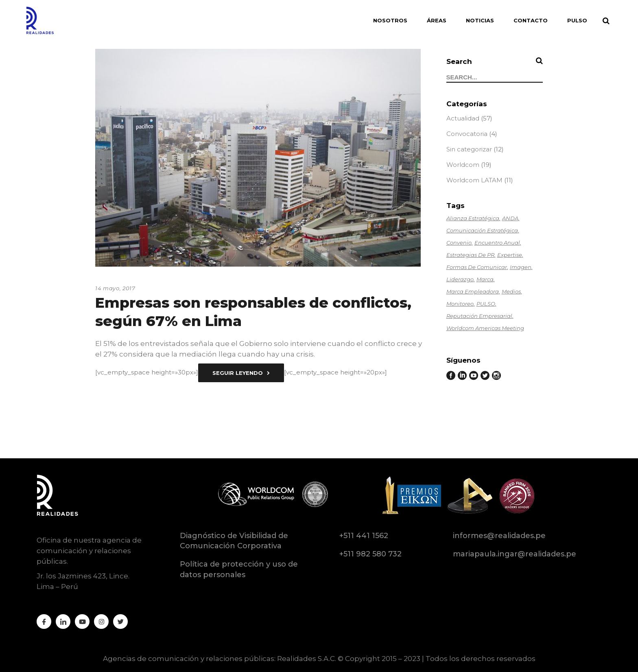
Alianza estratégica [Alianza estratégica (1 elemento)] (473, 218)
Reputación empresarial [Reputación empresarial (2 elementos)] (479, 316)
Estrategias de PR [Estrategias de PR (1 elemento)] (470, 255)
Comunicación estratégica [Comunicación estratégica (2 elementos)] (482, 230)
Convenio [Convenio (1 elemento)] (459, 243)
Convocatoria (467, 134)
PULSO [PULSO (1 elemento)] (486, 304)
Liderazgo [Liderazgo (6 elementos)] (460, 279)
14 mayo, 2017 (115, 288)
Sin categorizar (469, 149)
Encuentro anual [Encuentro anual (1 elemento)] (497, 243)
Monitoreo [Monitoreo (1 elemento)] (460, 304)
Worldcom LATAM (474, 180)
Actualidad (463, 118)
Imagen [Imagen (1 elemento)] (521, 267)
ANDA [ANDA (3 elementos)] (510, 218)
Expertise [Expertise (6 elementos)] (510, 255)
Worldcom (463, 165)
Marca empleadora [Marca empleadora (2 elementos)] (473, 291)
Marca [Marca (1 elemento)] (485, 279)
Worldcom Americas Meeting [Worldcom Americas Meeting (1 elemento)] (485, 328)
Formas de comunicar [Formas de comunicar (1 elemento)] (477, 267)
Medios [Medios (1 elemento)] (511, 291)
